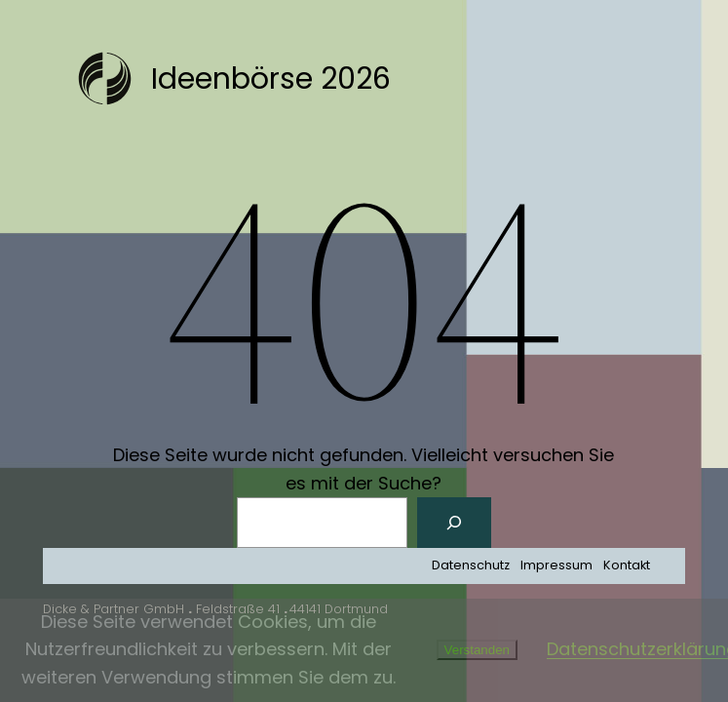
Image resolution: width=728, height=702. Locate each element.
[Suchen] (454, 523)
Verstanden (477, 650)
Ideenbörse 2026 (271, 79)
